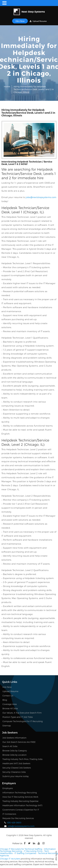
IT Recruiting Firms (33, 851)
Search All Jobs (10, 746)
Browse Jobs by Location (14, 755)
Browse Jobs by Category (15, 751)
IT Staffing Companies (25, 853)
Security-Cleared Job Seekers (17, 768)
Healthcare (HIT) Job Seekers (16, 763)
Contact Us (8, 696)
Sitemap (7, 726)
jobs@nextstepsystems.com (41, 197)
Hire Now (20, 21)
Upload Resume (38, 21)
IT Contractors (9, 814)
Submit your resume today (16, 776)
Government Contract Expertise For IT (21, 810)
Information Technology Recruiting (20, 793)
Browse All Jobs (10, 708)
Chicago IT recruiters (10, 859)
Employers (8, 788)
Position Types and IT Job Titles (18, 717)
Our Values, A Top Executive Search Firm (22, 713)
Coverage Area (10, 704)
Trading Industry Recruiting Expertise (20, 801)
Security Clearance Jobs (14, 772)
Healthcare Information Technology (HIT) (22, 805)
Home (7, 86)
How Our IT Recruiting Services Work (20, 797)
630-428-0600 (14, 823)
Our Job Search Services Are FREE (19, 742)
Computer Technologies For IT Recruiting (23, 721)
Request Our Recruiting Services (18, 818)
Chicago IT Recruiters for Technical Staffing (21, 849)
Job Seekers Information (14, 738)
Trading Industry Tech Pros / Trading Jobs (22, 759)
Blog (5, 700)
